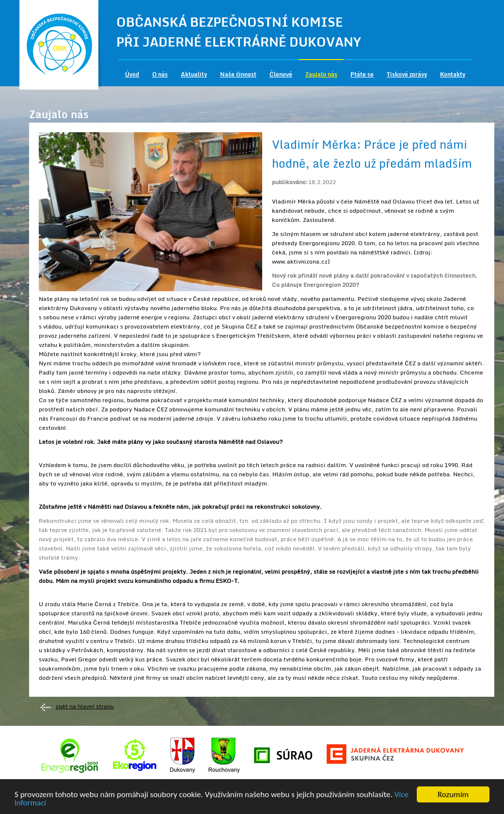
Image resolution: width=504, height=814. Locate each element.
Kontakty (453, 74)
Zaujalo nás (321, 74)
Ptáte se (362, 74)
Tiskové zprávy (407, 74)
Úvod (132, 74)
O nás (160, 74)
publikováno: (290, 182)
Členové (281, 74)
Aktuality (194, 74)
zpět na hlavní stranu (85, 706)
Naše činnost (238, 74)
